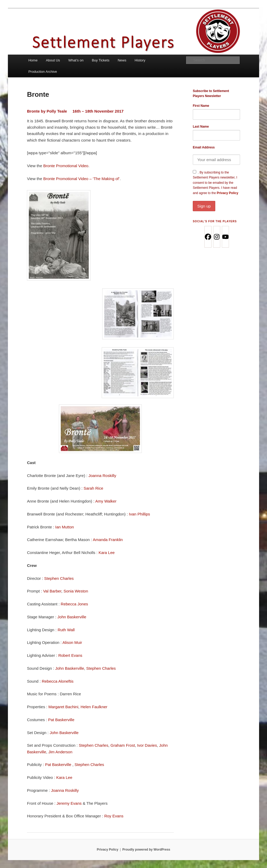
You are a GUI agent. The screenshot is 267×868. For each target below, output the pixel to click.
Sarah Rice (93, 488)
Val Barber (52, 591)
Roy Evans (114, 816)
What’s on (76, 60)
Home (33, 60)
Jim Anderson (60, 752)
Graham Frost (123, 745)
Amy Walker (106, 501)
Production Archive (43, 72)
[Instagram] (216, 237)
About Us (53, 60)
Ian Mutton (65, 527)
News (122, 60)
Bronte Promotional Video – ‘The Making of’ (81, 179)
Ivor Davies (147, 745)
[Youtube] (225, 237)
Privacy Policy (216, 201)
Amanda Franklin (108, 540)
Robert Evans (70, 655)
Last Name (201, 127)
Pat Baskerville (61, 720)
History (140, 60)
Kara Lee (107, 553)
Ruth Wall (66, 630)
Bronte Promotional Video (66, 166)
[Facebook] (208, 237)
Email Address (204, 147)
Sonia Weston (76, 591)
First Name (201, 106)
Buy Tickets (101, 60)
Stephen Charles (59, 578)
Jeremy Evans (69, 803)
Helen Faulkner (94, 707)
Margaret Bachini (63, 707)
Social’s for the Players (215, 221)
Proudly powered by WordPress (146, 850)
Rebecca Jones (74, 604)
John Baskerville (72, 617)
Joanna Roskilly (102, 476)
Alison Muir (72, 642)
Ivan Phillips (139, 514)
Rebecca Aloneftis (58, 681)
